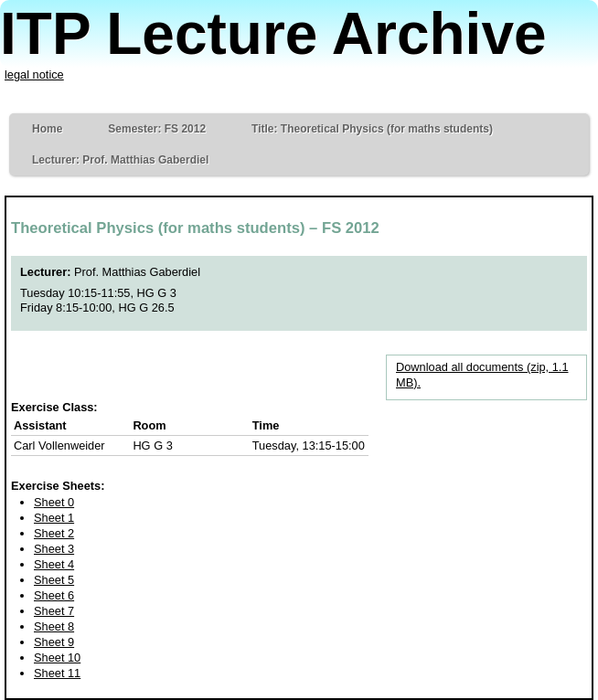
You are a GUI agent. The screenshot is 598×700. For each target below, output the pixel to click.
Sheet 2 (54, 533)
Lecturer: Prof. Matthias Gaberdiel (120, 160)
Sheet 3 (54, 549)
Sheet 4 (54, 564)
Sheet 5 (54, 580)
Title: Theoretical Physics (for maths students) (372, 129)
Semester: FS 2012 (157, 129)
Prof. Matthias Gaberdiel (137, 272)
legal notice (34, 74)
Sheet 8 (54, 626)
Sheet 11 (57, 673)
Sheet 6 (54, 595)
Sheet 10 (57, 658)
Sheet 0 (54, 502)
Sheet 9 (54, 642)
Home (47, 129)
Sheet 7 (54, 611)
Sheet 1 (54, 518)
